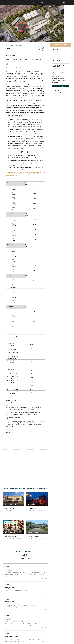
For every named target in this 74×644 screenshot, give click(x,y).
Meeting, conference (25, 59)
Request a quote (60, 86)
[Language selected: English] (68, 3)
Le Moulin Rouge (33, 508)
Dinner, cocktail (9, 59)
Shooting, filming (34, 59)
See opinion (44, 578)
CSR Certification (11, 522)
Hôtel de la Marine (10, 508)
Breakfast (16, 59)
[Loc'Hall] (37, 5)
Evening (41, 59)
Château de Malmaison (34, 537)
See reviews (21, 49)
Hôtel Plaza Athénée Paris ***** (13, 536)
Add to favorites (11, 51)
